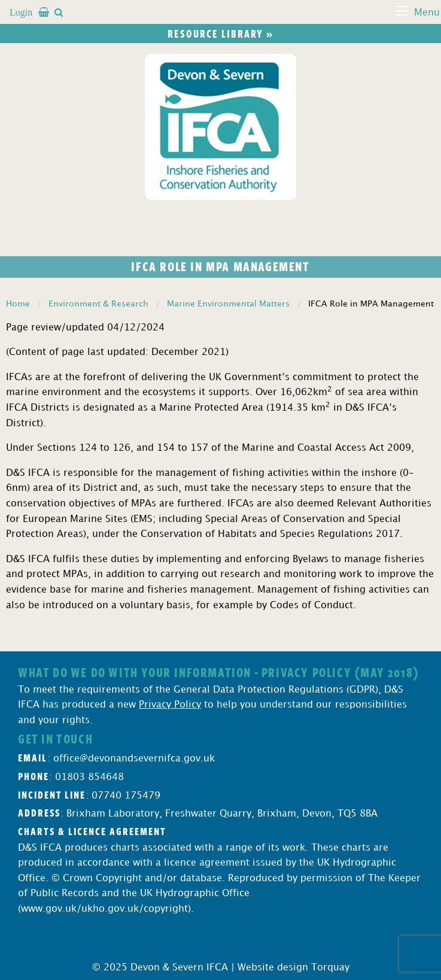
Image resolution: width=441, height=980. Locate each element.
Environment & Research (98, 304)
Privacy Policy (170, 705)
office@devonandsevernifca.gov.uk (134, 759)
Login (21, 12)
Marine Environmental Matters (228, 304)
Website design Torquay (294, 968)
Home (18, 304)
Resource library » (221, 34)
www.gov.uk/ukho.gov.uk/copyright (104, 909)
